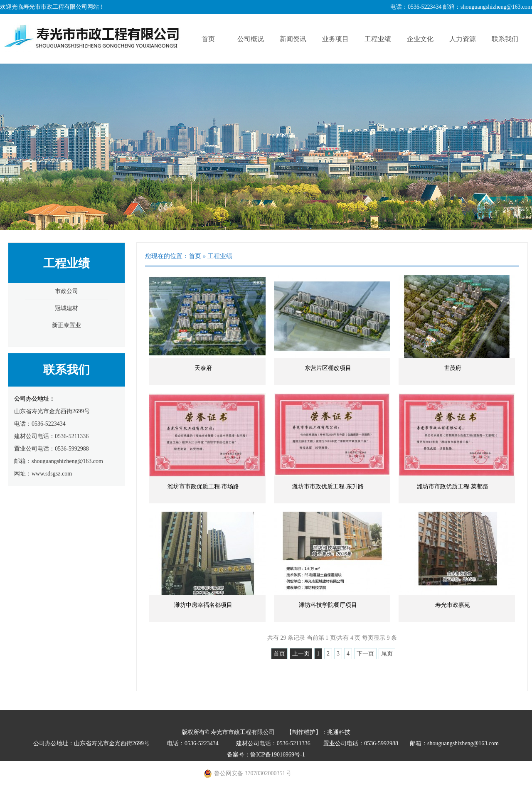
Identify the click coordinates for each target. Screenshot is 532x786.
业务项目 (335, 39)
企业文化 (420, 39)
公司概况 (251, 39)
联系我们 (505, 39)
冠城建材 (66, 308)
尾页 (387, 654)
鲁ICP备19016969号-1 (277, 755)
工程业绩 (378, 39)
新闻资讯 (293, 39)
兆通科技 (339, 732)
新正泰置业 (66, 325)
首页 (208, 39)
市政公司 (66, 291)
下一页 (365, 654)
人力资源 (463, 39)
